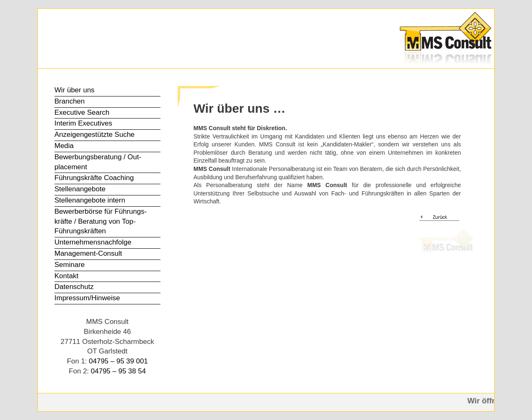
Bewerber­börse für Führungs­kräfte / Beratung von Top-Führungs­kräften (101, 221)
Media (64, 146)
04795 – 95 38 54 (118, 371)
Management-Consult (88, 253)
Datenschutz (74, 287)
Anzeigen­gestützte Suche (95, 135)
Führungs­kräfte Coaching (94, 178)
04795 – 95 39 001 (118, 361)
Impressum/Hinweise (87, 298)
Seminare (70, 265)
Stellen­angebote (80, 189)
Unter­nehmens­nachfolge (93, 242)
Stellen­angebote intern (90, 200)
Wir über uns (74, 90)
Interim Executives (83, 123)
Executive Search (82, 112)
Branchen (70, 101)
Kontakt (66, 276)
